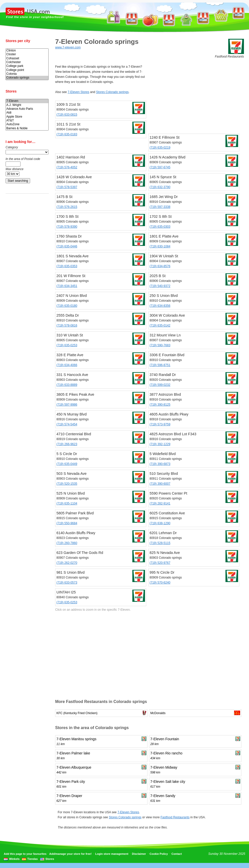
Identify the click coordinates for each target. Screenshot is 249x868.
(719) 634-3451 (67, 286)
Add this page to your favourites (25, 854)
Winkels (14, 859)
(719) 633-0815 (67, 115)
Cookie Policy (159, 854)
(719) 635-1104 (67, 503)
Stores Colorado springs (112, 92)
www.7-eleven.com (68, 47)
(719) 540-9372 (160, 286)
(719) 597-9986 (67, 405)
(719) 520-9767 (160, 563)
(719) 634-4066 (67, 365)
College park (27, 66)
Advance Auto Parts (27, 109)
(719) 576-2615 (67, 207)
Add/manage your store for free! (70, 854)
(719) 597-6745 (160, 167)
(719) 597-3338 (160, 207)
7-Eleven (27, 101)
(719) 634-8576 (160, 266)
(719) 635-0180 (67, 306)
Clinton (27, 51)
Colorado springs (27, 78)
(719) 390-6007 (160, 484)
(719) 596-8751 (160, 365)
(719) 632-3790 (160, 187)
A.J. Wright (27, 105)
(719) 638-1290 (160, 523)
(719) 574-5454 (67, 424)
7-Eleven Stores (78, 92)
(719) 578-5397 (67, 187)
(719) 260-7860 (67, 543)
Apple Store (27, 117)
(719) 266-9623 (67, 444)
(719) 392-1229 (160, 444)
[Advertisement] (26, 277)
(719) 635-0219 (160, 148)
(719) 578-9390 (67, 227)
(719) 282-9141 (160, 503)
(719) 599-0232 (160, 385)
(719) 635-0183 (67, 134)
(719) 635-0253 (67, 345)
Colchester (27, 62)
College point (27, 70)
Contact (177, 854)
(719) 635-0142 (160, 325)
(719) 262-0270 (67, 563)
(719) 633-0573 (67, 583)
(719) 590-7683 (160, 345)
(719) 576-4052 (67, 167)
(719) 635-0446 (67, 246)
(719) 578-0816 (67, 325)
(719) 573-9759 (160, 424)
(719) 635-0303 (160, 227)
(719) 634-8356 (160, 306)
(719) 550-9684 (67, 523)
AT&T (27, 121)
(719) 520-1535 (67, 484)
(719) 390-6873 (160, 464)
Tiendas (33, 859)
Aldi (27, 113)
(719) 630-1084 (160, 246)
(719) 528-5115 (160, 543)
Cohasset (27, 58)
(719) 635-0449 (67, 464)
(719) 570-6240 (160, 583)
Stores (50, 859)
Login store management (112, 854)
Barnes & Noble (27, 128)
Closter (27, 54)
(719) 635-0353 (67, 266)
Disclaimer (139, 854)
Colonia (27, 74)
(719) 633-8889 (67, 385)
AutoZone (27, 124)
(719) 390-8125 (160, 405)
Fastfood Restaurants (175, 817)
